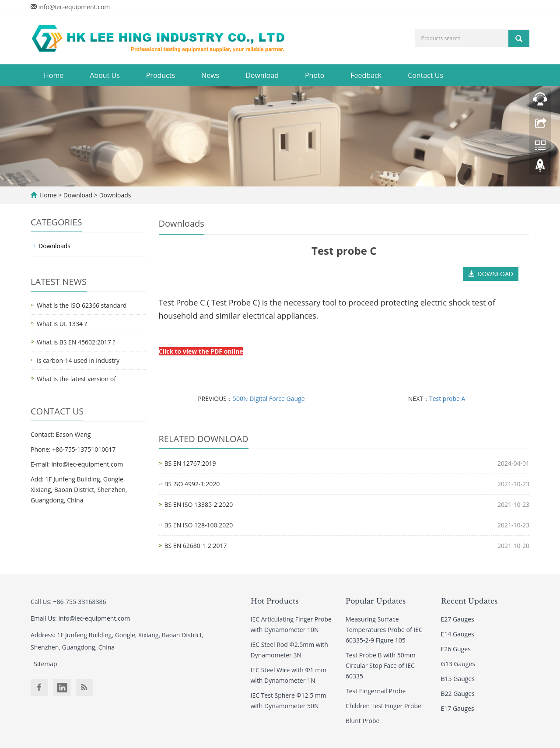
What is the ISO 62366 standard (82, 305)
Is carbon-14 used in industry (78, 360)
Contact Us (425, 75)
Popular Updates (376, 601)
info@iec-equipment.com (74, 7)
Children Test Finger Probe (383, 706)
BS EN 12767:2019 (190, 463)
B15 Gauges (458, 679)
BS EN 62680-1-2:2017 (196, 546)
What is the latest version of (76, 379)
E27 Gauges (458, 619)
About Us (105, 75)
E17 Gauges (458, 708)
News (210, 75)
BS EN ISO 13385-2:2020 (199, 504)
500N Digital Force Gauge (269, 399)
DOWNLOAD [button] (491, 274)
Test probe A (447, 399)
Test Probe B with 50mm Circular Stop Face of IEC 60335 (381, 665)
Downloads (114, 195)
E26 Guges (456, 649)
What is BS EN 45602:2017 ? (76, 342)
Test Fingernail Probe (376, 691)
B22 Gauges (458, 694)
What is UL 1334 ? (62, 324)
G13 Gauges (458, 664)
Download (262, 75)
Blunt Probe (362, 721)
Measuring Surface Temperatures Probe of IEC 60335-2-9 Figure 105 (384, 630)
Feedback (366, 75)
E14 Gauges (458, 634)
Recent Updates (469, 601)
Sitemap (45, 664)
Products (161, 75)
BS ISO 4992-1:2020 (192, 484)
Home (54, 75)
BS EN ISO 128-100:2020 (199, 525)
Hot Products (275, 601)
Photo (315, 75)
